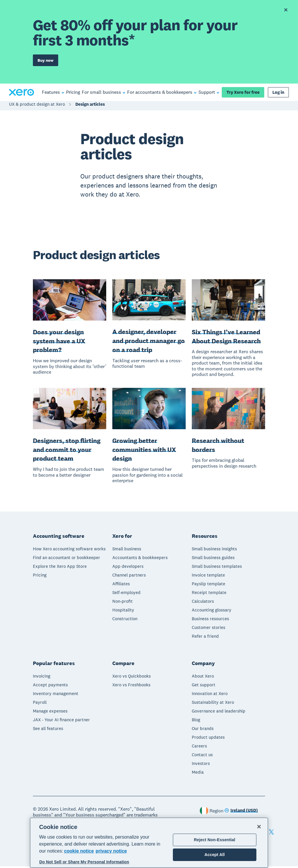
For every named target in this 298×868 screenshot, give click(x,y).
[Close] (259, 827)
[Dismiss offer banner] (286, 10)
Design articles (90, 106)
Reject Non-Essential (214, 840)
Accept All (215, 855)
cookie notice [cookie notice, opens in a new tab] (79, 851)
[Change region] (241, 813)
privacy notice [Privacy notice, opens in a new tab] (111, 851)
